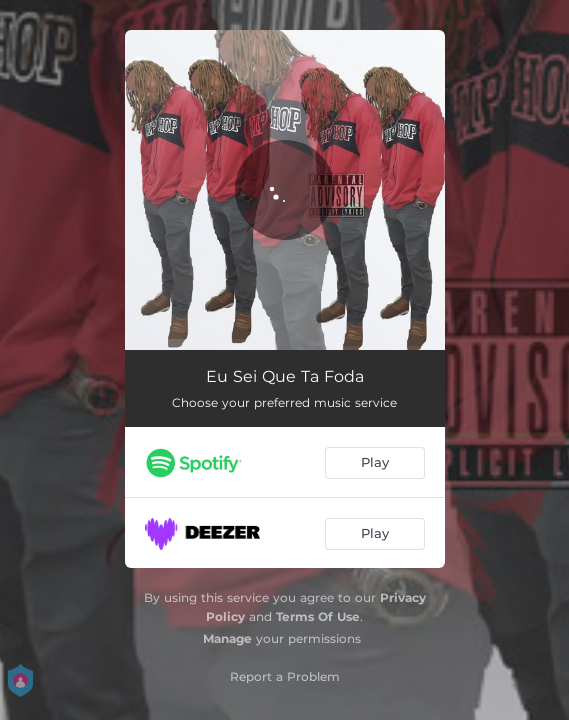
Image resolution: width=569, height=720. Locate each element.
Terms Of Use (318, 616)
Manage (227, 638)
